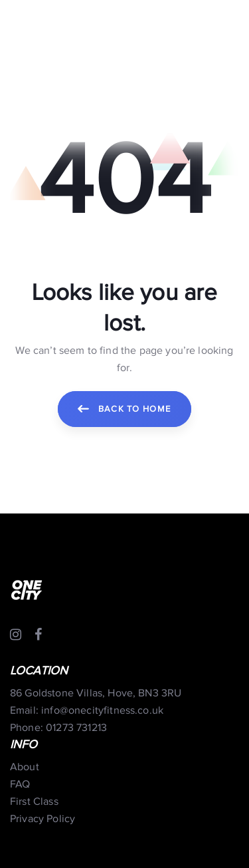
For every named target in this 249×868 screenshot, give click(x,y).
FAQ (20, 785)
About (25, 767)
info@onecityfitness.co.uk (102, 711)
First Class (34, 802)
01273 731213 (76, 728)
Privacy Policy (42, 819)
